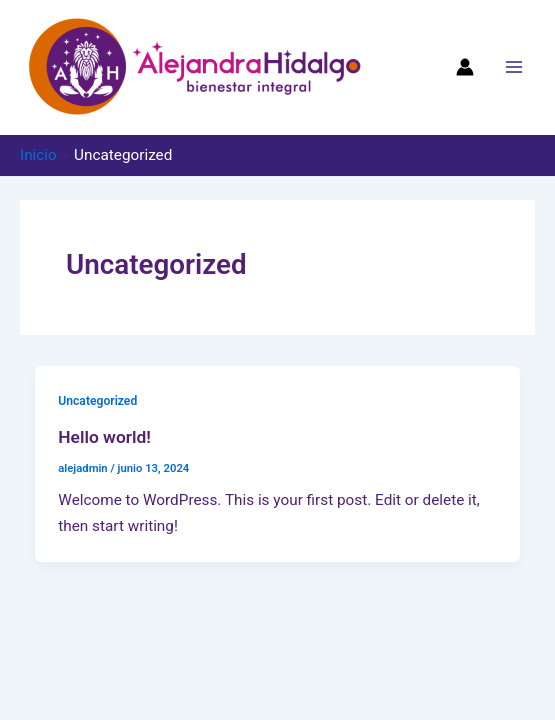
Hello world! (104, 437)
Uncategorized (97, 401)
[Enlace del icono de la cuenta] (465, 67)
